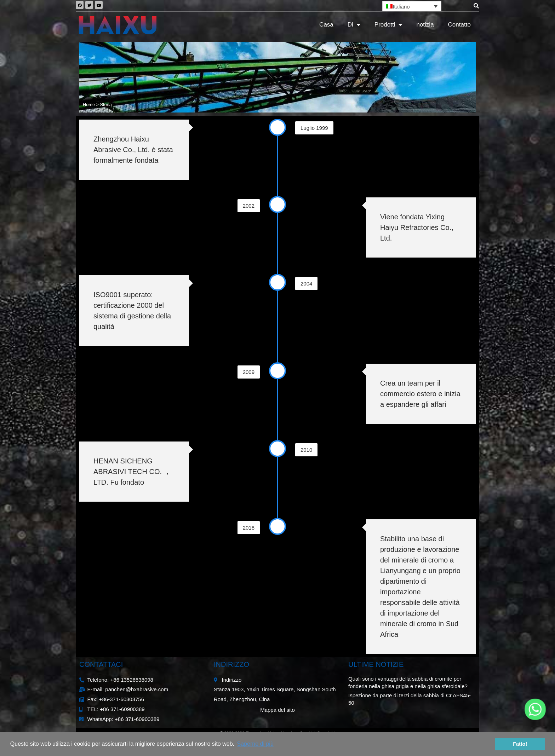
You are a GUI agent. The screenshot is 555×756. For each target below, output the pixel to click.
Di (354, 25)
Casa (326, 25)
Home (89, 105)
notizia (425, 25)
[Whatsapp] (535, 709)
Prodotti (388, 25)
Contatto (459, 25)
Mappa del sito (277, 710)
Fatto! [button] (520, 744)
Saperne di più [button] (255, 744)
